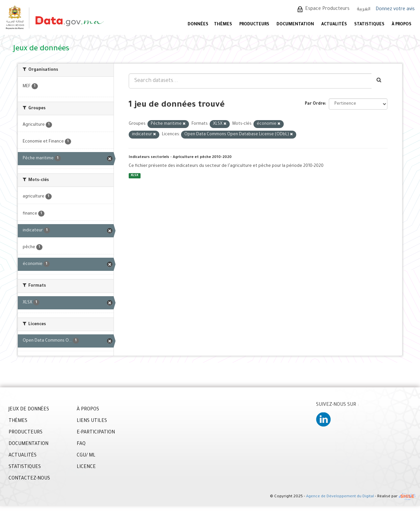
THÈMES (18, 421)
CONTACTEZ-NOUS (29, 479)
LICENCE (86, 467)
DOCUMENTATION (295, 25)
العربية (364, 9)
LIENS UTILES (92, 421)
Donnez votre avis (395, 10)
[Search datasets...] (250, 81)
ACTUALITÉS (334, 25)
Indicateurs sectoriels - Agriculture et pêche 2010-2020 (180, 157)
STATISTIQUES (369, 25)
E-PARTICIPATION (96, 433)
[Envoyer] (379, 81)
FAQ (81, 444)
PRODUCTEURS (254, 25)
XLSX (134, 176)
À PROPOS (402, 25)
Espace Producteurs (327, 9)
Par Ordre (315, 104)
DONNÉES (198, 25)
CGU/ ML (86, 456)
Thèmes (223, 25)
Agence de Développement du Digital (340, 497)
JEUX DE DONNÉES (29, 410)
